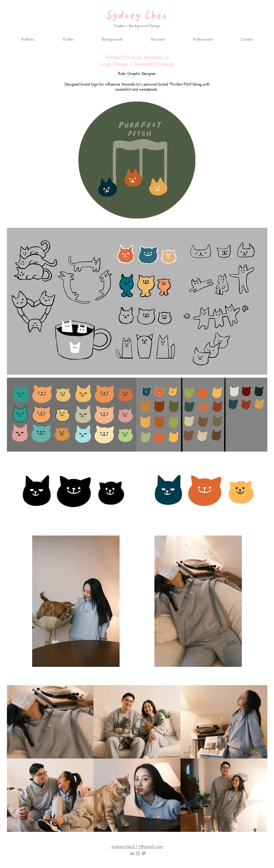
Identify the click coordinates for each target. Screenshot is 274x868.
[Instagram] (138, 853)
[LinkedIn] (132, 853)
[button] (158, 39)
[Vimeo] (144, 853)
